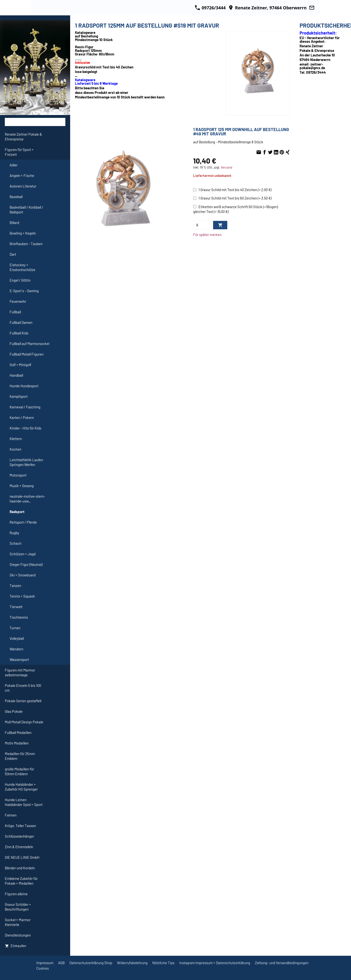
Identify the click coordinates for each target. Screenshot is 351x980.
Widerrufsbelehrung (132, 963)
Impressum (45, 963)
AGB (61, 963)
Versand (226, 167)
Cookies (43, 968)
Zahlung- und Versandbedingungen (282, 963)
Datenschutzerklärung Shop (91, 963)
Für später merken (207, 235)
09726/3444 (210, 8)
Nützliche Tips (163, 963)
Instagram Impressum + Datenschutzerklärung (215, 963)
